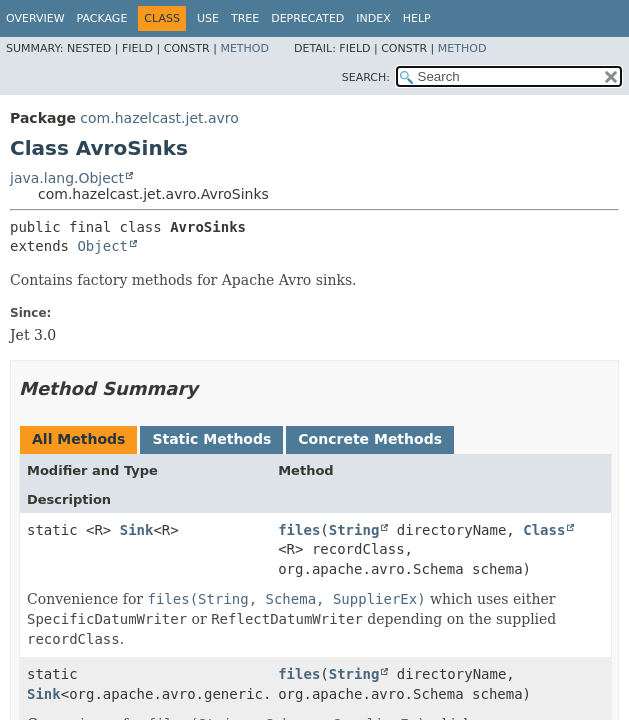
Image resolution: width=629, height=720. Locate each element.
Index (373, 18)
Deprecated (307, 18)
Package (102, 18)
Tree (245, 18)
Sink (137, 530)
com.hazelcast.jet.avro (159, 118)
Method (244, 48)
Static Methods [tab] (211, 439)
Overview (35, 18)
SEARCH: (366, 77)
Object (102, 246)
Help (417, 18)
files (299, 530)
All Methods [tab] (78, 439)
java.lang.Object (67, 178)
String (354, 530)
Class (544, 530)
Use (208, 18)
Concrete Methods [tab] (370, 439)
